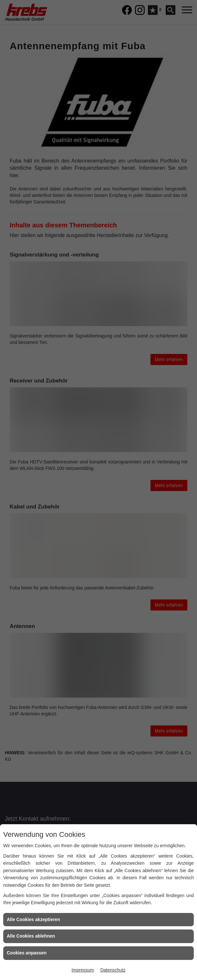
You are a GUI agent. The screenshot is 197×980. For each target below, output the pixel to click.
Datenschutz (113, 970)
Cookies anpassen (27, 953)
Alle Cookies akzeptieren (33, 919)
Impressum (83, 970)
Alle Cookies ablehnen (31, 936)
